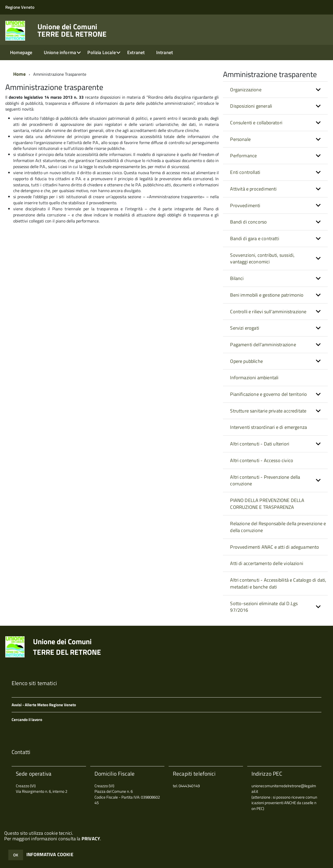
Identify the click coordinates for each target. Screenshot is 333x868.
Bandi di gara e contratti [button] (255, 238)
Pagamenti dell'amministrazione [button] (263, 345)
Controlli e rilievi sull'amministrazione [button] (268, 312)
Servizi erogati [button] (245, 328)
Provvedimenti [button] (245, 205)
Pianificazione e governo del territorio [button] (268, 394)
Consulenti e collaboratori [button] (256, 123)
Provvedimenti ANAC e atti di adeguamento (275, 547)
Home (19, 74)
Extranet (136, 52)
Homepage (21, 52)
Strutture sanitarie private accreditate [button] (268, 411)
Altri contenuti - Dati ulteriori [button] (260, 444)
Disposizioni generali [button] (251, 106)
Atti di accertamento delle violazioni (267, 563)
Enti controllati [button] (245, 172)
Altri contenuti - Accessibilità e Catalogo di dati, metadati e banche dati (278, 583)
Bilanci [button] (237, 278)
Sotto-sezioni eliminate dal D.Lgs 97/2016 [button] (264, 607)
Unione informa (60, 52)
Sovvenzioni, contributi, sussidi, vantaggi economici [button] (262, 258)
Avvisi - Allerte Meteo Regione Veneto (44, 705)
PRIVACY (91, 839)
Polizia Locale (102, 52)
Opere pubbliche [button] (246, 361)
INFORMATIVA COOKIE (50, 854)
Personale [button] (240, 139)
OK (16, 855)
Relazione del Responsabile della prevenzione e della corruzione (278, 527)
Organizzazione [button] (246, 90)
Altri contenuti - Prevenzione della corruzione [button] (265, 480)
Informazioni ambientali (254, 378)
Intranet (165, 52)
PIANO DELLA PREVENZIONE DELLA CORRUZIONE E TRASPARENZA (267, 504)
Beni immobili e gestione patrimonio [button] (267, 295)
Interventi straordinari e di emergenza (268, 427)
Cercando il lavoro (27, 720)
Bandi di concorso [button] (248, 222)
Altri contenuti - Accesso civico (262, 460)
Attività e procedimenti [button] (253, 189)
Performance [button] (243, 156)
